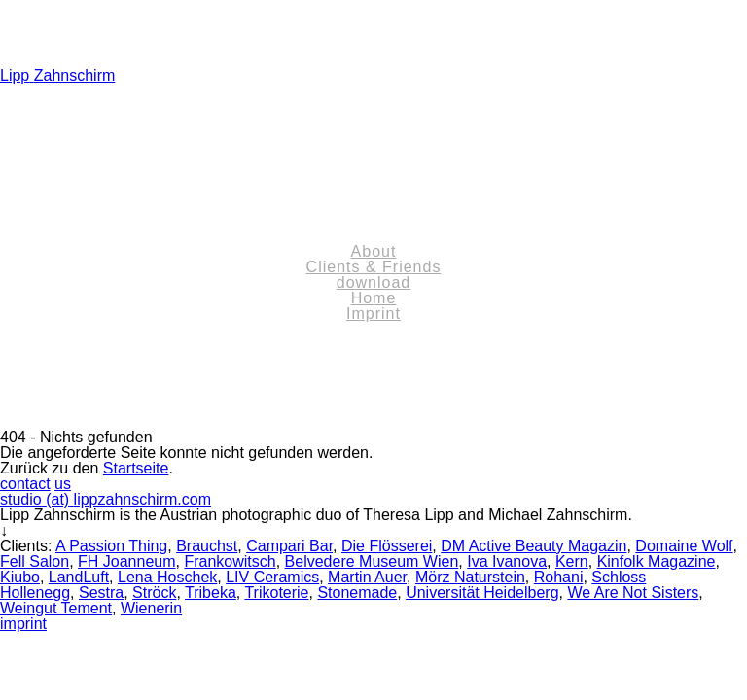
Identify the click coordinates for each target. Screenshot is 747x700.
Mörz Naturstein (470, 577)
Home (374, 298)
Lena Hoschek (167, 577)
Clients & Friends (374, 267)
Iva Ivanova (507, 561)
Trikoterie (276, 593)
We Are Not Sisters (633, 593)
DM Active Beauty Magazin (534, 546)
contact (25, 484)
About (374, 251)
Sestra (101, 593)
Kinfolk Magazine (657, 561)
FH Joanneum (127, 561)
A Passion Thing (111, 546)
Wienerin (151, 608)
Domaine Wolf (684, 546)
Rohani (559, 577)
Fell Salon (35, 561)
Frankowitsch (230, 561)
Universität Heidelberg (482, 593)
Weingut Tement (56, 608)
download (374, 282)
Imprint (373, 314)
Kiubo (20, 577)
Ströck (154, 593)
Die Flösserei (387, 546)
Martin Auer (367, 577)
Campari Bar (289, 546)
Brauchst (207, 546)
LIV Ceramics (272, 577)
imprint (23, 624)
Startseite (136, 468)
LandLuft (79, 577)
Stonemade (357, 593)
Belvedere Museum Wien (372, 561)
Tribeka (211, 593)
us (63, 484)
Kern (572, 561)
